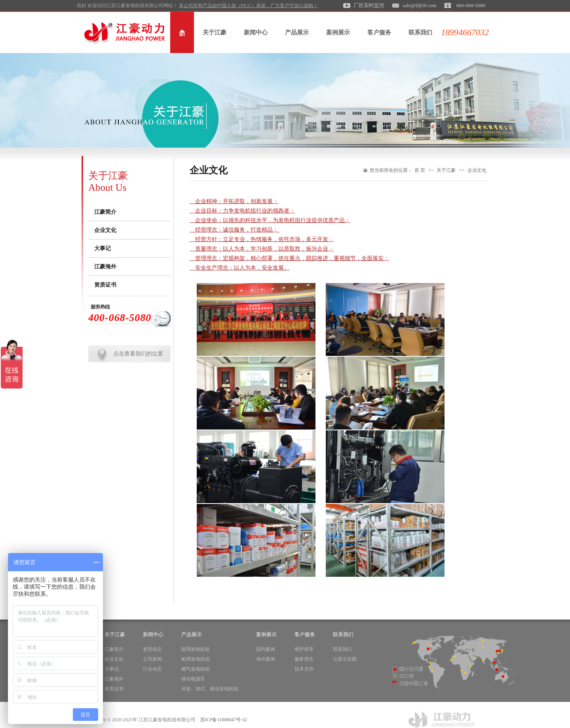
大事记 (103, 248)
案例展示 (338, 32)
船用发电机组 (196, 659)
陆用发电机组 (196, 649)
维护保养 (304, 649)
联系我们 (420, 32)
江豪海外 (105, 267)
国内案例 (266, 649)
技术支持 (304, 669)
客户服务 (379, 32)
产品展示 (297, 32)
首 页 (420, 170)
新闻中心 (256, 32)
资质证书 (105, 285)
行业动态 (152, 669)
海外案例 (266, 659)
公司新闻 (152, 659)
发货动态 (152, 649)
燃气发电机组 (196, 669)
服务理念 (304, 659)
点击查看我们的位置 (138, 354)
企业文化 (105, 230)
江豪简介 (105, 212)
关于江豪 (215, 32)
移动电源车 (193, 679)
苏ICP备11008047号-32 (224, 720)
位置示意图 (345, 659)
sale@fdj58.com (419, 5)
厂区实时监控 (369, 5)
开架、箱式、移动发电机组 (210, 689)
